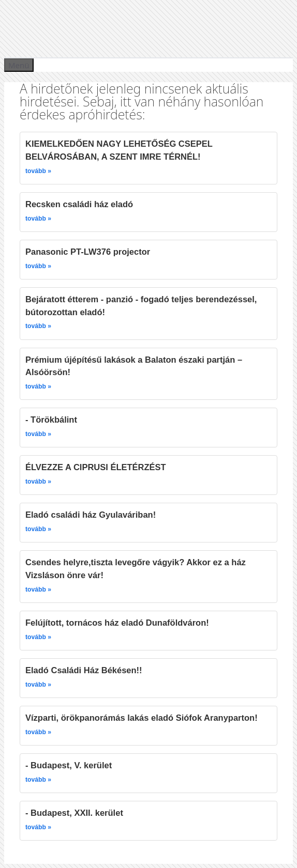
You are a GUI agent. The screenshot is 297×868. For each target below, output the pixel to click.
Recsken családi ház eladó (79, 204)
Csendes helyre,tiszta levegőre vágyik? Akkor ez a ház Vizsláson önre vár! (136, 569)
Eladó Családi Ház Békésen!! (84, 670)
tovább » (38, 171)
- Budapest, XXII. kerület (74, 813)
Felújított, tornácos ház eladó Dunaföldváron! (117, 623)
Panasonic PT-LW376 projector (88, 252)
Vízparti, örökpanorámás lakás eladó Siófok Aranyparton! (142, 718)
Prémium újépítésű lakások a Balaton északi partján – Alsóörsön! (134, 366)
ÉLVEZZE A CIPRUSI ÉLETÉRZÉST (96, 467)
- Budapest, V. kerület (69, 765)
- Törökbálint (51, 420)
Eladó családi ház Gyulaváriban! (91, 515)
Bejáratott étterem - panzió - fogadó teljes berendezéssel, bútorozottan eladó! (141, 306)
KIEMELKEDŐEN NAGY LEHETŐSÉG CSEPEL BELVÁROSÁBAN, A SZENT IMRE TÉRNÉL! (119, 150)
